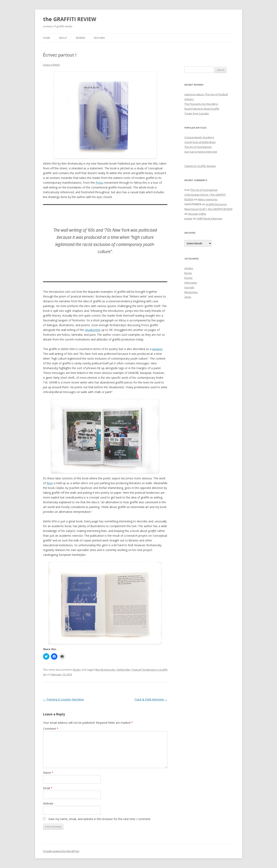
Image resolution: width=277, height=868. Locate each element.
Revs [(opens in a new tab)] (50, 483)
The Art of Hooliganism (198, 147)
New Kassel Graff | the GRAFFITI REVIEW (208, 209)
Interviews (191, 283)
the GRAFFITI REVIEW (70, 19)
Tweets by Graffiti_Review (200, 166)
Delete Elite (123, 670)
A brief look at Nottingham (200, 142)
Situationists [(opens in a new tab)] (93, 330)
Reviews (80, 38)
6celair (188, 218)
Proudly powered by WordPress (61, 851)
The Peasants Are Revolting (201, 104)
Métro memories (208, 199)
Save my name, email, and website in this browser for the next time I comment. (100, 819)
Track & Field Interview (151, 699)
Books (77, 670)
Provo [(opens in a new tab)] (99, 183)
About (63, 38)
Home (46, 38)
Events (188, 278)
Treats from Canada (197, 113)
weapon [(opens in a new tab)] (157, 349)
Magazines (191, 292)
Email (48, 788)
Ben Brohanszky (106, 670)
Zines (188, 297)
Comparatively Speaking (199, 137)
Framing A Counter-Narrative (63, 699)
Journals (189, 287)
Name (48, 773)
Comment (51, 729)
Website (48, 803)
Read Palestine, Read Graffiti (202, 109)
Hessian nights (197, 214)
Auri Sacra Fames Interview (201, 152)
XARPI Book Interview (209, 218)
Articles (189, 268)
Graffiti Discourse (216, 204)
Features (99, 38)
